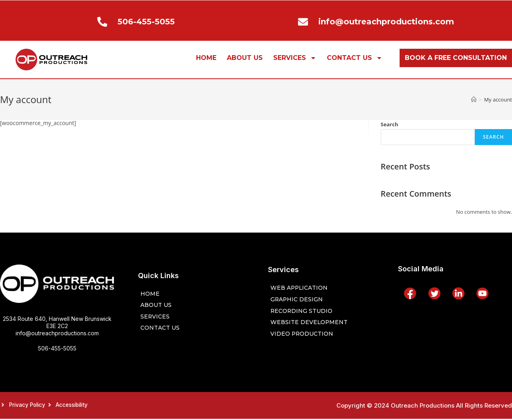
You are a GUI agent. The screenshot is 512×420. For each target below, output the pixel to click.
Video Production (304, 335)
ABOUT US (245, 58)
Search (390, 124)
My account (498, 100)
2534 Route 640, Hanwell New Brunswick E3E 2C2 (57, 322)
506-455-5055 (57, 348)
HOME (206, 58)
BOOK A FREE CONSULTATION (456, 58)
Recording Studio (303, 311)
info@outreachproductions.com (57, 333)
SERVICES (295, 58)
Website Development (311, 323)
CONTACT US (355, 58)
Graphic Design (298, 299)
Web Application (301, 287)
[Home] (474, 100)
